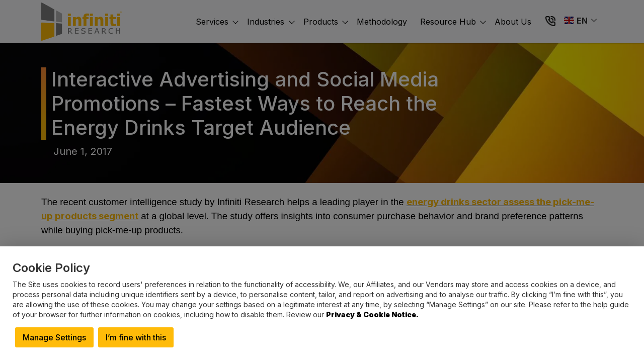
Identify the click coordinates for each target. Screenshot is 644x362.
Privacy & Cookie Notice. (372, 314)
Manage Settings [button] (54, 337)
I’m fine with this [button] (136, 337)
